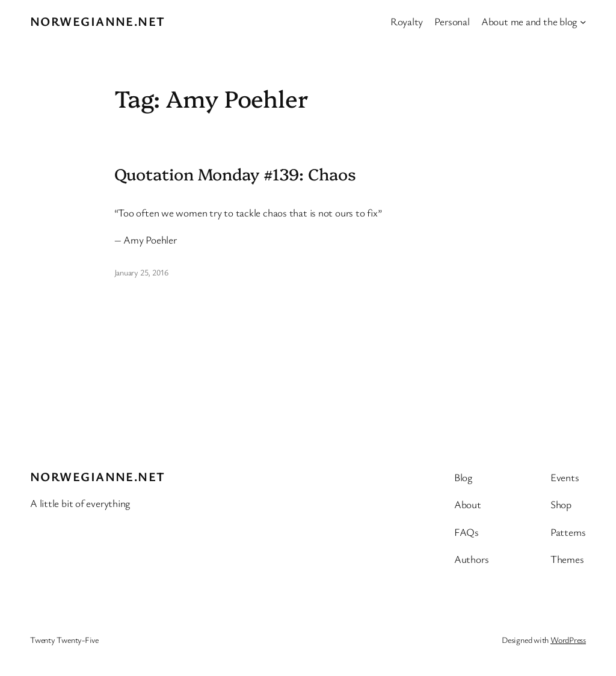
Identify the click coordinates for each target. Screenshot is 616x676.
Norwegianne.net (98, 21)
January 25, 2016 (141, 272)
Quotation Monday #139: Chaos (235, 174)
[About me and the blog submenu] (583, 21)
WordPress (568, 640)
